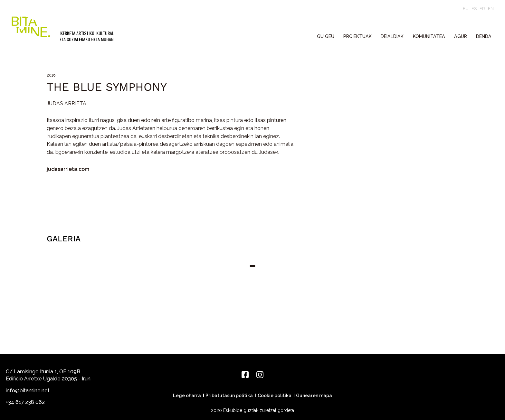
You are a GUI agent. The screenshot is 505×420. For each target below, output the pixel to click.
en (491, 9)
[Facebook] (245, 375)
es (474, 9)
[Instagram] (260, 375)
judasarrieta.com (68, 169)
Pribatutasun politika (229, 396)
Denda (484, 36)
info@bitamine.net (28, 391)
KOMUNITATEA (429, 36)
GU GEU (326, 36)
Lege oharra (187, 396)
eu (466, 9)
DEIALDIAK (392, 36)
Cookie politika (275, 396)
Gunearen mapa (314, 396)
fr (482, 9)
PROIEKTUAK (357, 36)
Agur (461, 36)
